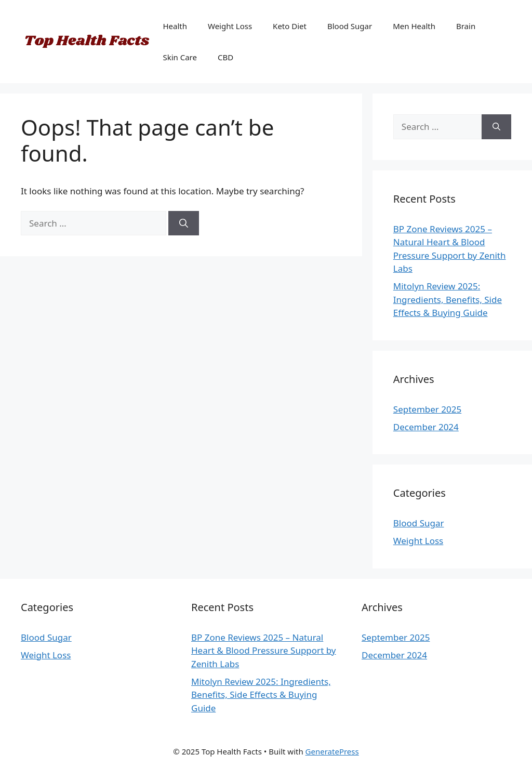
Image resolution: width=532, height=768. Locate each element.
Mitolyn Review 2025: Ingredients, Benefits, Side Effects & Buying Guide (448, 299)
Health (175, 26)
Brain (466, 26)
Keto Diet (290, 26)
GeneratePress (332, 751)
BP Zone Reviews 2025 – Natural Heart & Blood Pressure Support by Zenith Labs (263, 651)
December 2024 (426, 427)
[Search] (184, 223)
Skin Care (180, 57)
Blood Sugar (350, 26)
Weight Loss (230, 26)
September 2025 (427, 409)
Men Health (414, 26)
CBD (225, 57)
